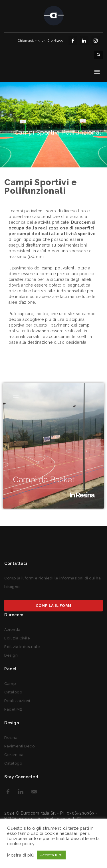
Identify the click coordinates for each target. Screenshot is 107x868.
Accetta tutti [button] (51, 855)
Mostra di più (21, 855)
